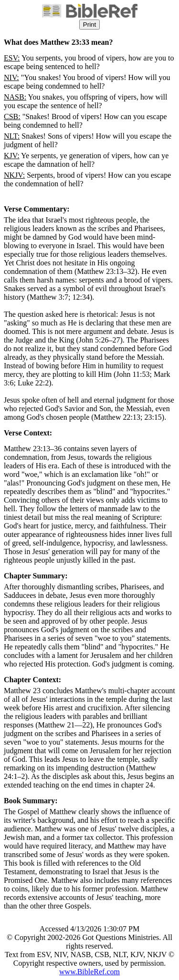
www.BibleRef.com (89, 972)
